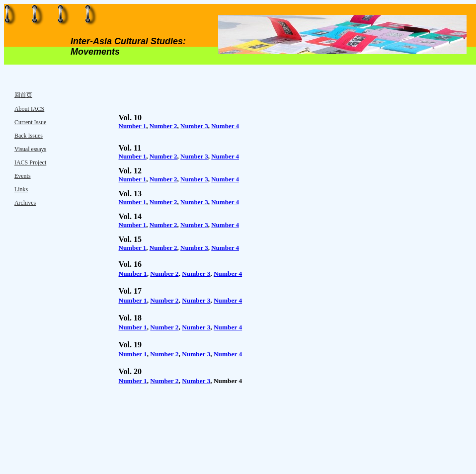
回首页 (23, 95)
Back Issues (29, 136)
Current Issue (30, 122)
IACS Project (30, 162)
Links (21, 189)
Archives (25, 203)
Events (23, 176)
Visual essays (30, 149)
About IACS (29, 109)
